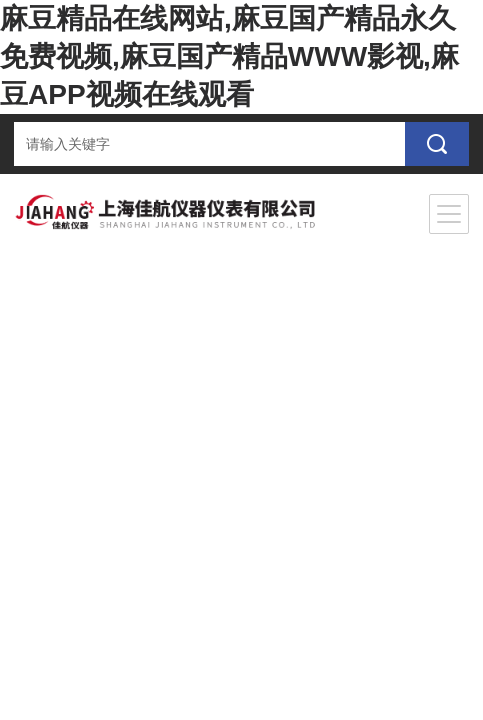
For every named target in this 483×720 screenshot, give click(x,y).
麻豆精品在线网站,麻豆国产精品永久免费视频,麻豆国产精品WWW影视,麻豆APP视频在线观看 (229, 56)
